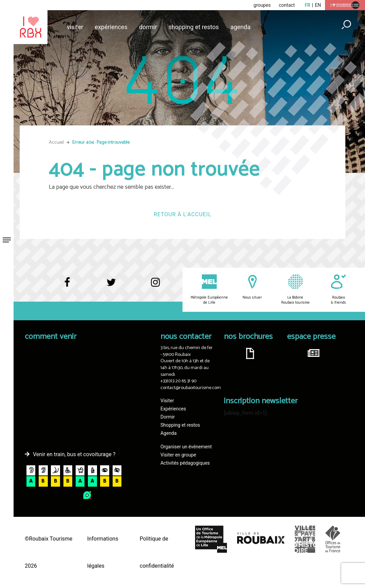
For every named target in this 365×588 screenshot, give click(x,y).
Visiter (75, 27)
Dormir (148, 27)
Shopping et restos (194, 27)
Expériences (111, 27)
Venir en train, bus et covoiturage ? (74, 454)
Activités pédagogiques (185, 463)
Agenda (240, 27)
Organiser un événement (186, 447)
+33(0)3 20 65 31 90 (178, 381)
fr (308, 5)
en (318, 5)
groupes (262, 5)
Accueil (56, 143)
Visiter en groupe (178, 455)
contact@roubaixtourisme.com (191, 388)
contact (287, 5)
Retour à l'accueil (182, 214)
